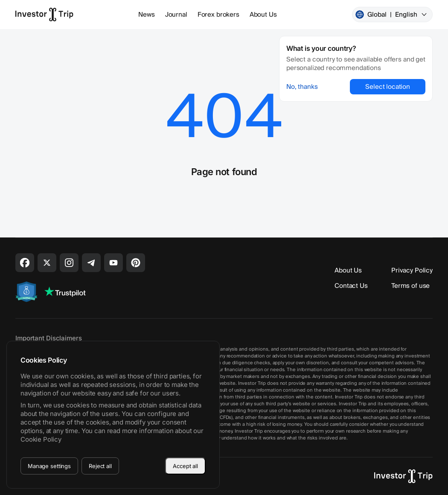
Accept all (185, 466)
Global (391, 15)
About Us (263, 15)
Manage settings (49, 466)
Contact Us (351, 286)
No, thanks (302, 87)
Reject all (100, 466)
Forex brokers (218, 15)
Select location (388, 87)
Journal (176, 15)
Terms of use (410, 286)
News (146, 15)
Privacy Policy (412, 270)
